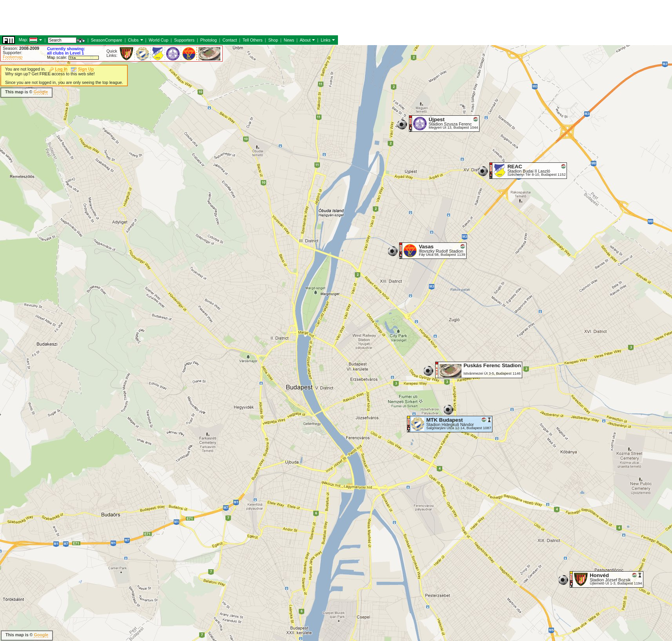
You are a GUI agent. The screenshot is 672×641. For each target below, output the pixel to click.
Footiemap (13, 57)
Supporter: (13, 53)
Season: (21, 48)
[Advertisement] (334, 39)
